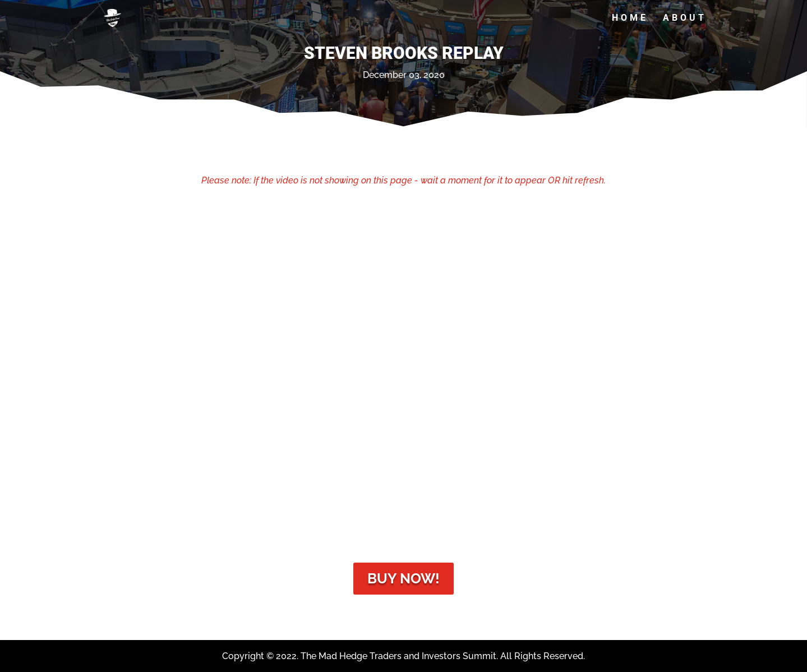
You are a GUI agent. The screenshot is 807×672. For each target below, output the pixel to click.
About (685, 19)
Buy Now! (403, 578)
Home (630, 19)
